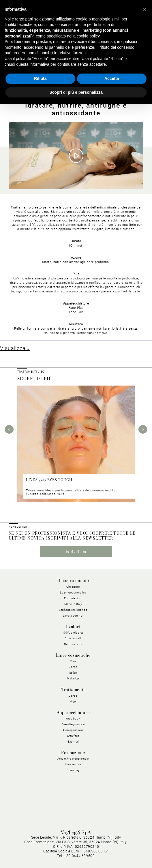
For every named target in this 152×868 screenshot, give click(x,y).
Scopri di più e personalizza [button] (76, 92)
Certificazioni (73, 644)
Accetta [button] (112, 78)
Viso (73, 661)
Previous (9, 429)
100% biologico (73, 633)
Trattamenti (73, 690)
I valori (73, 627)
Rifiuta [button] (40, 78)
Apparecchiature (73, 713)
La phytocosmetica (73, 592)
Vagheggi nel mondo (73, 610)
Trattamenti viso (31, 372)
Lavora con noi (73, 616)
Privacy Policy (40, 846)
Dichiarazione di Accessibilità (117, 853)
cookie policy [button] (88, 36)
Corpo (73, 667)
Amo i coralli (73, 638)
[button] (145, 9)
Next (143, 429)
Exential (73, 742)
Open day (73, 770)
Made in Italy (73, 604)
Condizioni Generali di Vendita (58, 853)
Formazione (73, 753)
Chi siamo (73, 587)
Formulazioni (73, 598)
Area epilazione (73, 730)
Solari (73, 673)
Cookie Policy (70, 846)
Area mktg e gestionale (73, 759)
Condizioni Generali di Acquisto (115, 846)
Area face (73, 736)
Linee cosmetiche (73, 655)
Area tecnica (73, 764)
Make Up (73, 678)
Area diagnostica (73, 724)
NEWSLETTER (18, 527)
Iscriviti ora (76, 552)
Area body (73, 718)
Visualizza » (15, 348)
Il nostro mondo (73, 581)
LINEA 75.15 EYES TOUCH (49, 479)
